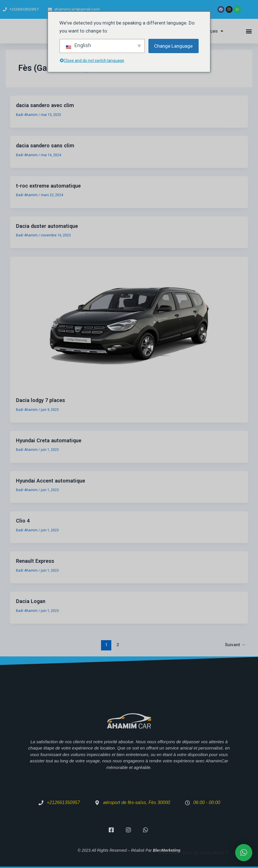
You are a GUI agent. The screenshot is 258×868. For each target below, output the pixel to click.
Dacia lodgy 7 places (41, 400)
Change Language (173, 46)
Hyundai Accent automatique (51, 481)
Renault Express (35, 561)
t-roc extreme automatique (48, 186)
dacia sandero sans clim (45, 145)
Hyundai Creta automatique (49, 440)
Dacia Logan (31, 601)
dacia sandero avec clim (45, 105)
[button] (249, 31)
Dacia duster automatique (47, 226)
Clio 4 (23, 521)
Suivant (235, 645)
